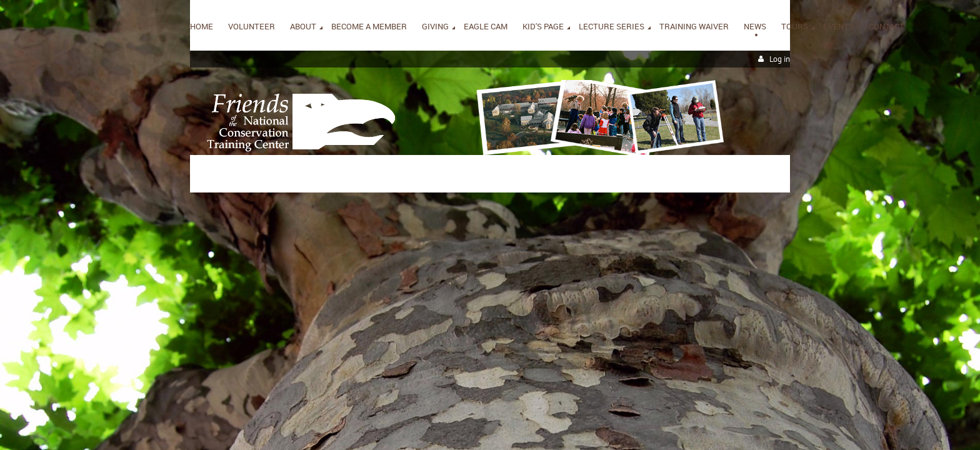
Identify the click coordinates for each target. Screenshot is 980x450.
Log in (780, 59)
